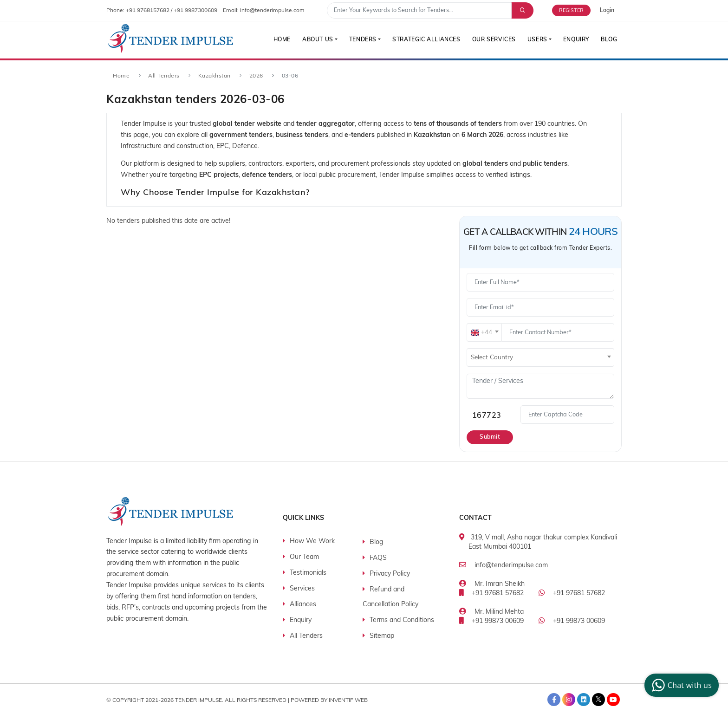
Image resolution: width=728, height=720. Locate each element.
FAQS (378, 558)
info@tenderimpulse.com (511, 566)
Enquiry (575, 40)
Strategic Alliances (424, 40)
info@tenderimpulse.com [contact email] (272, 11)
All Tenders (164, 76)
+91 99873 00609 (498, 621)
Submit (490, 437)
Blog (609, 40)
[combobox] (484, 332)
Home (278, 40)
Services (302, 589)
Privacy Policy (390, 574)
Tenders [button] (360, 40)
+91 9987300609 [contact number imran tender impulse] (195, 11)
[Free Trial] (576, 10)
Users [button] (536, 40)
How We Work (312, 542)
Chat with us (680, 685)
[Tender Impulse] (171, 39)
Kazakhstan (214, 76)
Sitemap (382, 636)
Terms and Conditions (402, 620)
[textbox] (484, 333)
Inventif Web (348, 700)
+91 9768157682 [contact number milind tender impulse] (148, 11)
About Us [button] (315, 40)
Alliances (303, 605)
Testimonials (308, 573)
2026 (256, 76)
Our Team (304, 557)
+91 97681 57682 (498, 594)
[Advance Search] (522, 10)
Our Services (492, 40)
